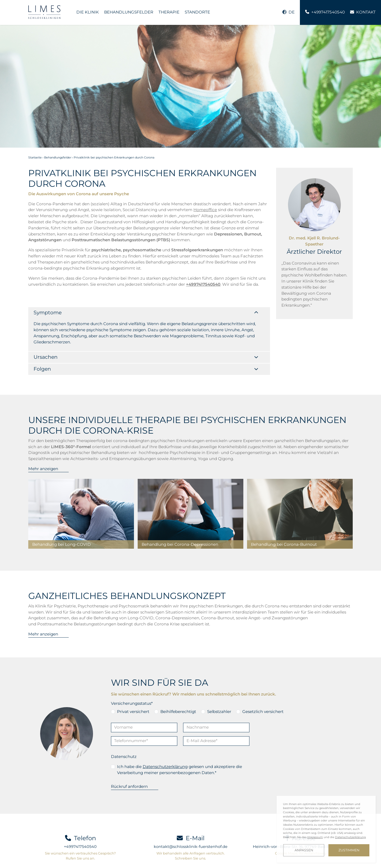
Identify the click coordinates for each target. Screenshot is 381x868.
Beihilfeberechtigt (178, 679)
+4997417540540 (80, 814)
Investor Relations (128, 856)
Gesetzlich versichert (263, 679)
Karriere (57, 856)
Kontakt (36, 856)
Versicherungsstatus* (132, 671)
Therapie (169, 12)
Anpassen (304, 850)
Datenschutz (124, 724)
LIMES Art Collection (168, 856)
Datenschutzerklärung (165, 734)
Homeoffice (205, 210)
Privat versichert (133, 679)
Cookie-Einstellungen (47, 860)
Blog (102, 856)
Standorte (197, 12)
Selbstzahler (219, 679)
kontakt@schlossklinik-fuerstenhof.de (191, 814)
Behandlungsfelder (129, 12)
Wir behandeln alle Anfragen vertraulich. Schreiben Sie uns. (191, 823)
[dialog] (326, 829)
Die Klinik (88, 12)
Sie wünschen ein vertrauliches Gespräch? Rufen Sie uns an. (80, 823)
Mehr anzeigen (43, 436)
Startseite (35, 158)
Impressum (201, 856)
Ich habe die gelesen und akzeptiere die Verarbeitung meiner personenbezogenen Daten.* (180, 737)
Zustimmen (349, 850)
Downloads (81, 856)
